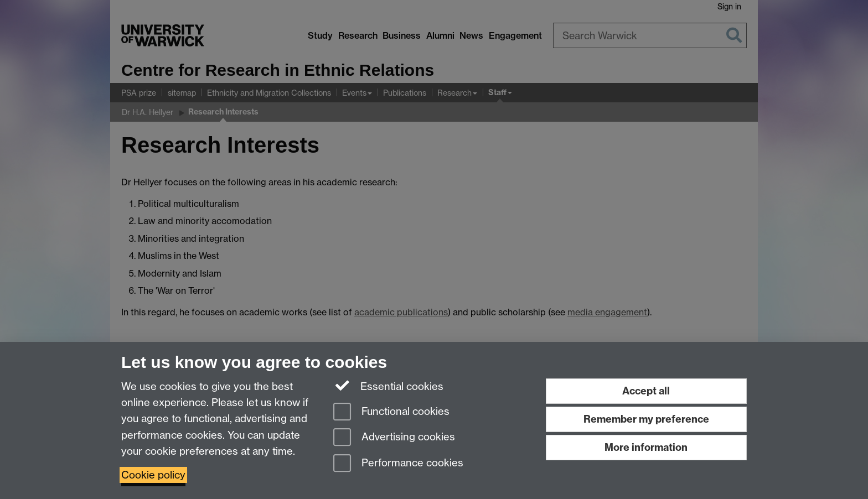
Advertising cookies (394, 438)
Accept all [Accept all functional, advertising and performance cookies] (646, 391)
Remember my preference (646, 419)
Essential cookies (388, 386)
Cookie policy (153, 475)
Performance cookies (398, 464)
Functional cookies (391, 412)
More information (646, 447)
